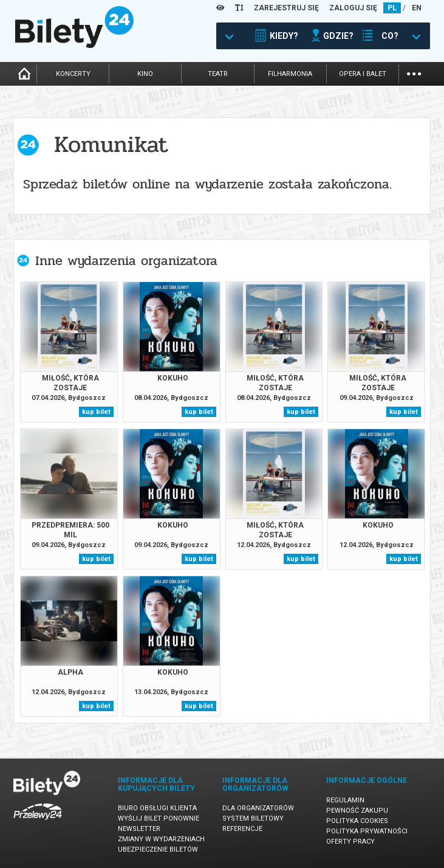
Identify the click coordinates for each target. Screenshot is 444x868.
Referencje (242, 829)
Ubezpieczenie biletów (158, 849)
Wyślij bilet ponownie (159, 818)
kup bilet (96, 412)
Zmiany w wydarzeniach (161, 839)
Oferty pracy (350, 842)
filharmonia (290, 74)
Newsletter (139, 829)
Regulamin (345, 800)
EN (417, 8)
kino (145, 74)
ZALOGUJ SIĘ (353, 8)
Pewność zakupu (357, 811)
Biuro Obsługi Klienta (157, 808)
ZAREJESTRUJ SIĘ (286, 8)
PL (392, 8)
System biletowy (253, 818)
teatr (218, 74)
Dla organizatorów (258, 808)
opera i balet (363, 74)
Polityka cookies (357, 821)
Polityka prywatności (367, 831)
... (414, 73)
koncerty (73, 74)
